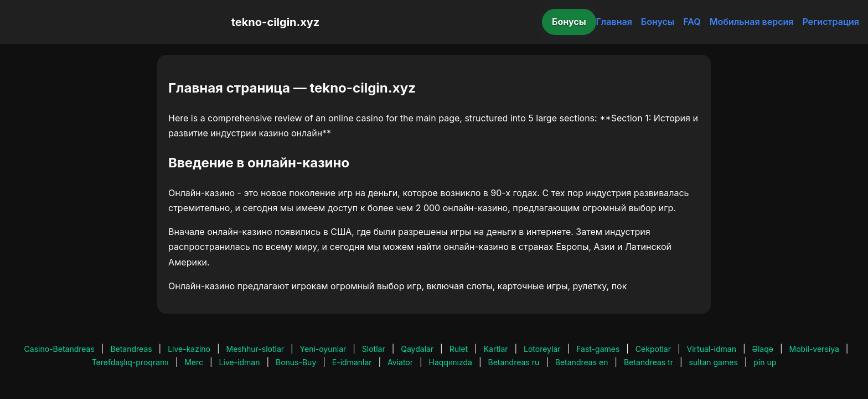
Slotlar (374, 349)
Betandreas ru (514, 362)
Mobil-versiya (814, 349)
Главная (614, 22)
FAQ (692, 22)
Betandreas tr (649, 362)
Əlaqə (763, 349)
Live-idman (240, 362)
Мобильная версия (752, 22)
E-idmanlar (352, 362)
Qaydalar (417, 349)
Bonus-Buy (296, 362)
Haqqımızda (451, 362)
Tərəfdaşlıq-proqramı (130, 362)
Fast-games (598, 349)
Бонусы (569, 22)
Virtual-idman (712, 349)
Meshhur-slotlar (255, 349)
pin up (765, 362)
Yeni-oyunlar (323, 349)
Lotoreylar (542, 349)
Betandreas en (582, 362)
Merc (194, 362)
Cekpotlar (653, 349)
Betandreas (131, 349)
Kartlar (496, 349)
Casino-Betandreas (60, 349)
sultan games (714, 362)
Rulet (459, 349)
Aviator (400, 362)
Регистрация (831, 22)
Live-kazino (189, 349)
